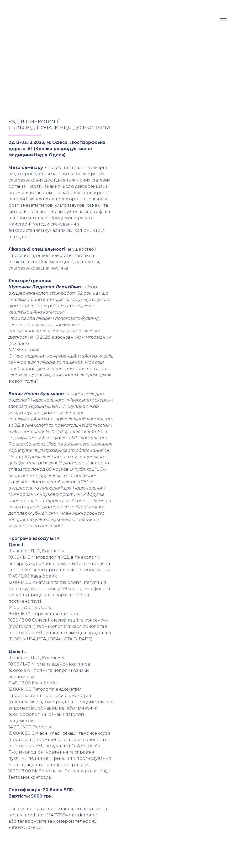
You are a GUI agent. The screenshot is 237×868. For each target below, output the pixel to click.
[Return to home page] (26, 20)
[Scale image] (147, 156)
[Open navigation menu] (223, 20)
